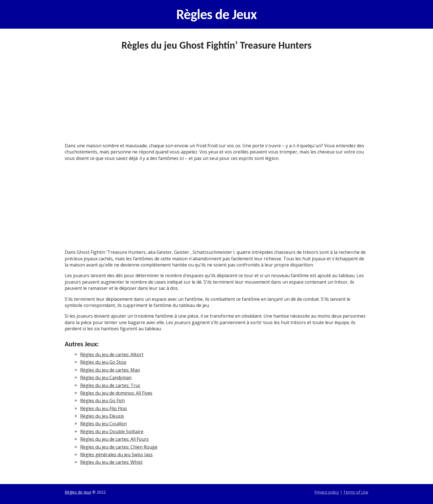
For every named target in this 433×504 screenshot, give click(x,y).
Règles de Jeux (216, 14)
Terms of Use (356, 492)
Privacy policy (327, 492)
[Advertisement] (216, 101)
